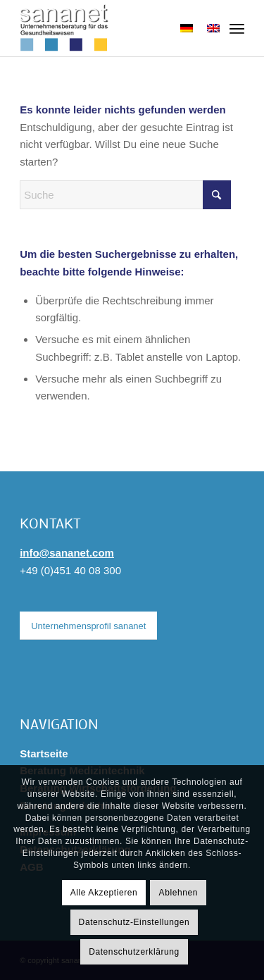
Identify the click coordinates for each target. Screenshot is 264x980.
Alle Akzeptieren (104, 893)
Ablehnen (179, 893)
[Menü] (237, 28)
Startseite (44, 753)
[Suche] (125, 195)
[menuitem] (237, 28)
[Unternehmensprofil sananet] (88, 626)
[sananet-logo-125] (109, 28)
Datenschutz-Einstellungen (134, 922)
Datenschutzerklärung (134, 952)
